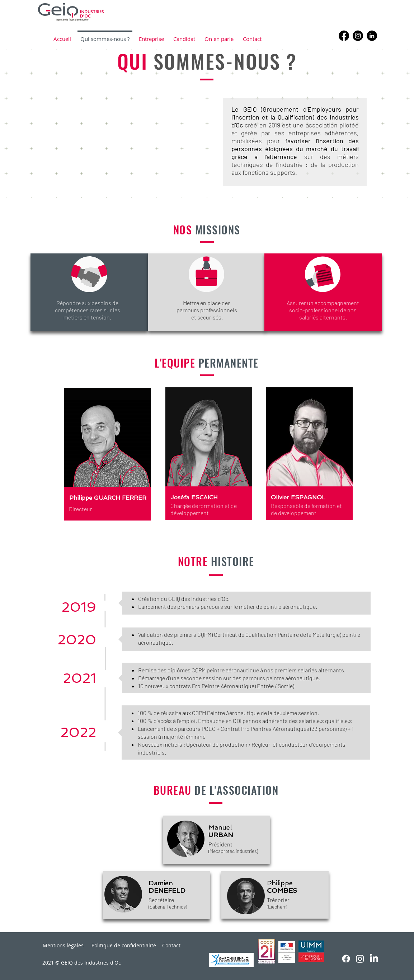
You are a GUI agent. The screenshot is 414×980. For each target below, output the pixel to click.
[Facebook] (344, 36)
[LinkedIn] (374, 959)
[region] (119, 462)
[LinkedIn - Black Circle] (372, 36)
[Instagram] (358, 36)
